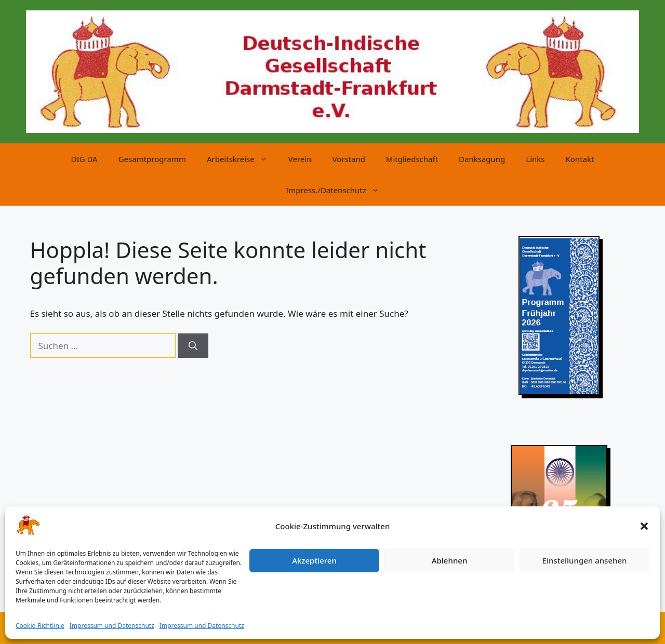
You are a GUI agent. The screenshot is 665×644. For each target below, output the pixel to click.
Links (535, 159)
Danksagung (482, 159)
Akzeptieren (314, 560)
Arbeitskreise (242, 159)
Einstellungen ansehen (585, 560)
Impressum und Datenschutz (112, 626)
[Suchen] (193, 346)
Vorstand (348, 159)
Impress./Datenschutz (338, 190)
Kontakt (580, 159)
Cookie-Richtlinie (40, 626)
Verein (300, 159)
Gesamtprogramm (152, 159)
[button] (644, 526)
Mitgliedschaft (412, 159)
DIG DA (84, 159)
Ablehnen (450, 560)
